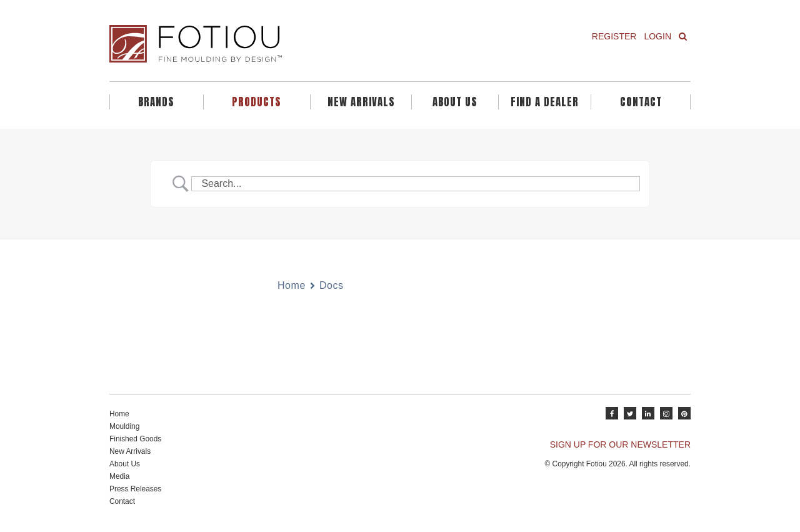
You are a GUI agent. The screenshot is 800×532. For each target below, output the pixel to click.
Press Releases (135, 489)
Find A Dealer (545, 102)
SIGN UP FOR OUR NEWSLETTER (620, 444)
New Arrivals (361, 102)
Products (257, 102)
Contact (641, 102)
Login (657, 36)
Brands (156, 102)
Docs (332, 285)
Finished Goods (135, 439)
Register (614, 36)
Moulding (124, 426)
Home (292, 285)
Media (119, 476)
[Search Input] (416, 184)
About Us (455, 102)
